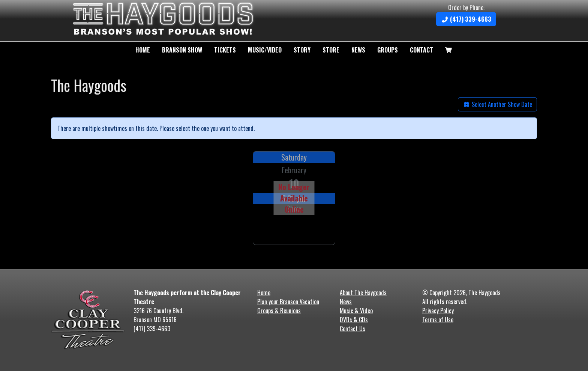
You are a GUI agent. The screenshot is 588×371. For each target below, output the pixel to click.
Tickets (225, 50)
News (358, 50)
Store (331, 50)
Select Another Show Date (497, 104)
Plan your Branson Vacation (288, 302)
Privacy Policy (438, 311)
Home (143, 50)
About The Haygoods (363, 293)
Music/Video (265, 50)
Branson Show (182, 50)
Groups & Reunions (279, 311)
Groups (388, 50)
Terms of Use (438, 320)
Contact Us (352, 329)
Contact (421, 50)
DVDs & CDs (354, 320)
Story (302, 50)
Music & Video (356, 311)
